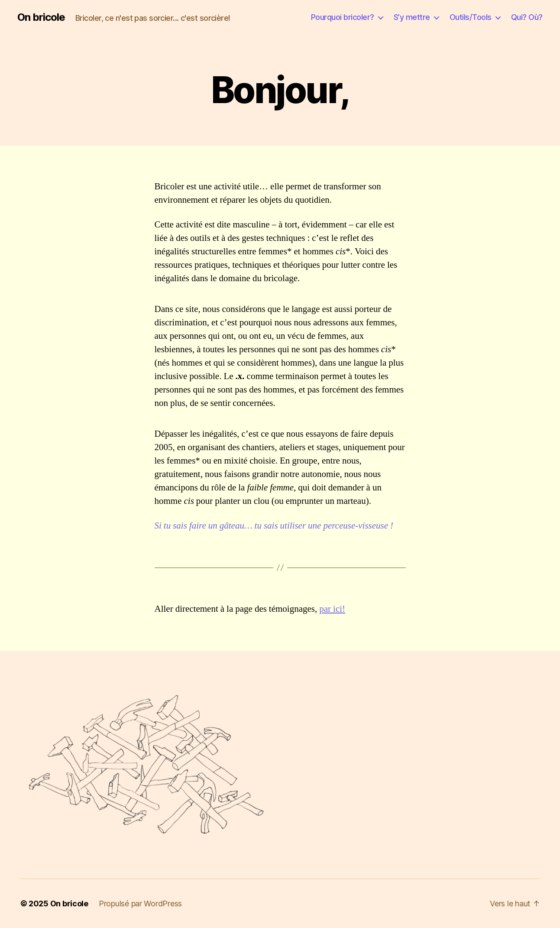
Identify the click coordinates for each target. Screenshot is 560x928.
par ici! (332, 609)
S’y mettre (412, 17)
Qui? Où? (527, 17)
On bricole (41, 17)
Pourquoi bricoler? (343, 17)
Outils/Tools (471, 17)
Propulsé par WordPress (140, 904)
